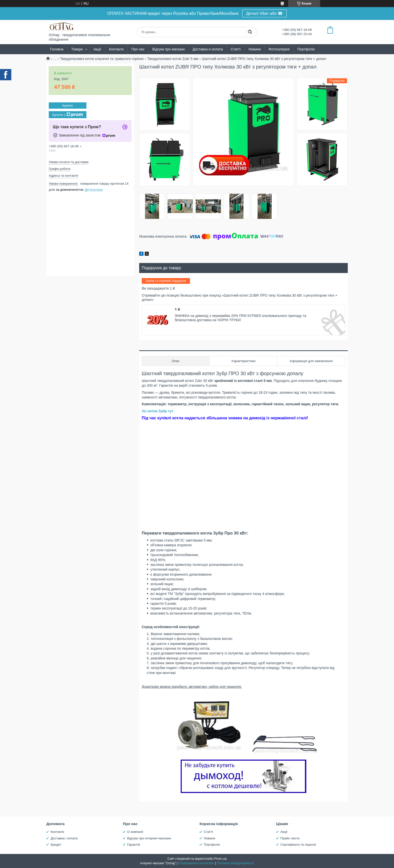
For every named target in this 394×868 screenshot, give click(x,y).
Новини (255, 49)
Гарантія (134, 845)
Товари (77, 49)
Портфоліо (306, 49)
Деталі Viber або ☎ (265, 13)
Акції (97, 49)
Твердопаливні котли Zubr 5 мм (173, 59)
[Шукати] (250, 32)
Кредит (56, 845)
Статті (236, 49)
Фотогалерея (279, 49)
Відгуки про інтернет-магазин (149, 838)
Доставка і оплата (64, 838)
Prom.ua (220, 859)
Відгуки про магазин (168, 49)
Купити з (67, 115)
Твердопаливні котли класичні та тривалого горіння (102, 59)
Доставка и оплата (208, 49)
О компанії (135, 832)
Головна (57, 49)
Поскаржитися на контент (196, 863)
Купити (68, 106)
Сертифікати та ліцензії (298, 845)
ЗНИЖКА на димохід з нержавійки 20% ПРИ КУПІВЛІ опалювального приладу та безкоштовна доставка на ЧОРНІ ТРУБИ (240, 318)
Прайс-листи (290, 838)
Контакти (116, 49)
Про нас (138, 49)
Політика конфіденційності (235, 863)
